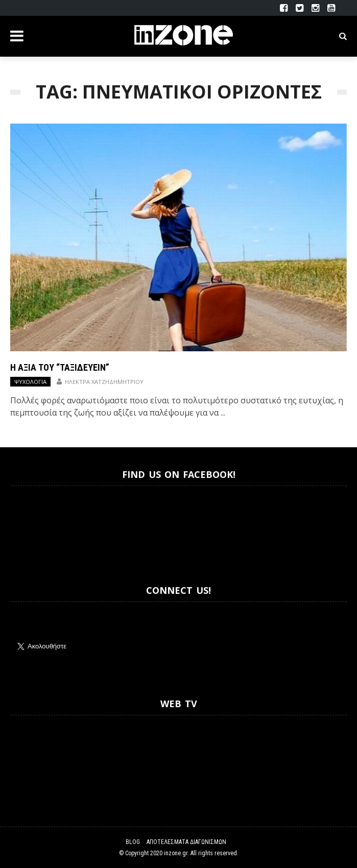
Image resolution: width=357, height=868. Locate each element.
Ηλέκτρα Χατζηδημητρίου (104, 382)
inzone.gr (176, 853)
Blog (133, 842)
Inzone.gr (35, 526)
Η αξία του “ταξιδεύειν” (60, 367)
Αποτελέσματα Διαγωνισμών (186, 842)
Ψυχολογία (30, 382)
